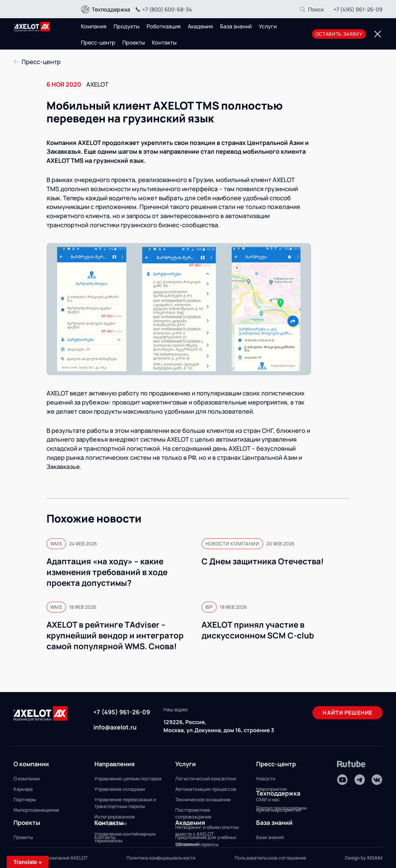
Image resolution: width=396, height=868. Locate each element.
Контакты (164, 42)
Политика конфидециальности (161, 858)
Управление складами (120, 789)
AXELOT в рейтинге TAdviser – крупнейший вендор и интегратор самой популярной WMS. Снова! (115, 635)
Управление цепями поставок (128, 779)
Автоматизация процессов (206, 789)
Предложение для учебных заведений (206, 841)
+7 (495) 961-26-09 (358, 9)
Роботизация (164, 26)
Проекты (134, 42)
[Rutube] (351, 764)
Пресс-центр (98, 42)
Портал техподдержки (281, 808)
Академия (200, 26)
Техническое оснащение (203, 799)
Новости (266, 779)
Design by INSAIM (364, 858)
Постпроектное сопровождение (193, 813)
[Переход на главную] (32, 27)
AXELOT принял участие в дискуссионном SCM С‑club (258, 630)
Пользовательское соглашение (270, 858)
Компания (94, 26)
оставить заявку (339, 34)
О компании (27, 779)
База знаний (236, 26)
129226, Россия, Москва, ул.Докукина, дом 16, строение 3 (219, 726)
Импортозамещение (36, 810)
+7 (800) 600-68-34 (163, 9)
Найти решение (347, 713)
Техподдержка (111, 9)
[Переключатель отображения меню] (377, 34)
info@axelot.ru (115, 727)
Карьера (23, 789)
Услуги (268, 26)
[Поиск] (312, 9)
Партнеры (25, 799)
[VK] (377, 780)
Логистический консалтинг (206, 779)
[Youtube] (342, 780)
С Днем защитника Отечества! (263, 561)
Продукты (127, 26)
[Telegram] (360, 780)
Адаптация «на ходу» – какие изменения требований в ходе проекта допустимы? (107, 572)
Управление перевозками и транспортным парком (125, 803)
